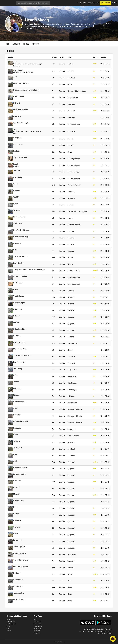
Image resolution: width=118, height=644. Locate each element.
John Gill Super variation (23, 355)
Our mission (38, 628)
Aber (15, 77)
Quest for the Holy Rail (22, 123)
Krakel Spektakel (20, 553)
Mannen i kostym (20, 349)
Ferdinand (17, 481)
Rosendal (71, 131)
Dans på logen (19, 97)
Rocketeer (17, 336)
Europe (9, 619)
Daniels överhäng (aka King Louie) (26, 90)
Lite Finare (17, 151)
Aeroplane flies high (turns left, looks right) (29, 270)
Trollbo (70, 64)
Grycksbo (71, 198)
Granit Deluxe (18, 177)
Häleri (16, 507)
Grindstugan (72, 376)
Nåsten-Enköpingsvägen (77, 91)
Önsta (70, 84)
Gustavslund (72, 403)
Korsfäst (17, 487)
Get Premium (105, 3)
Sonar (16, 184)
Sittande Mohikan (20, 329)
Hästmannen (18, 283)
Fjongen (16, 395)
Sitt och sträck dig (20, 256)
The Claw (17, 171)
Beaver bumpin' (19, 303)
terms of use (106, 634)
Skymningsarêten (20, 158)
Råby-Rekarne (73, 98)
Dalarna (62, 26)
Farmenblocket (73, 436)
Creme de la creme (21, 560)
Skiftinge (71, 396)
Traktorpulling (19, 593)
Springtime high (19, 342)
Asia (8, 628)
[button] (113, 639)
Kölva (70, 152)
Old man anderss (20, 402)
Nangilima (17, 415)
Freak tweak (18, 540)
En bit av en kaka (19, 217)
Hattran (70, 574)
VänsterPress (19, 296)
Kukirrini (17, 103)
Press (16, 289)
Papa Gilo (17, 116)
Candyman (17, 138)
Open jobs (37, 631)
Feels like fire (18, 263)
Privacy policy (38, 626)
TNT (15, 130)
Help (35, 619)
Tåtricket (17, 441)
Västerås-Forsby (74, 185)
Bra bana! (17, 573)
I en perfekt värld (20, 474)
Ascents (16, 44)
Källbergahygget (74, 124)
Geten (16, 435)
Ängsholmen (72, 370)
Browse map (81, 3)
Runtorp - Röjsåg (74, 271)
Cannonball (18, 243)
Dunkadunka (18, 309)
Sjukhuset (71, 429)
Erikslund (71, 78)
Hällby (70, 350)
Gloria (16, 204)
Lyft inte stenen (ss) (21, 421)
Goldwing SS (18, 586)
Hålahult (71, 304)
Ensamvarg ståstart (21, 83)
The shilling (18, 369)
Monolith (17, 494)
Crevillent (71, 104)
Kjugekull (71, 231)
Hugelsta (71, 442)
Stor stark (17, 527)
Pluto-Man (17, 520)
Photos (35, 44)
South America (11, 624)
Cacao (16, 534)
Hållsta (70, 258)
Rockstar (17, 514)
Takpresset (18, 448)
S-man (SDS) (18, 144)
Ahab (15, 461)
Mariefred (71, 310)
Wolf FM (16, 197)
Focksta (71, 71)
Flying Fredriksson (21, 567)
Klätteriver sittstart (20, 468)
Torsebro (71, 561)
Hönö (70, 581)
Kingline (16, 191)
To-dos (26, 44)
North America (11, 622)
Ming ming (17, 388)
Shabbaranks (18, 580)
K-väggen (17, 428)
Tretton (16, 382)
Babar (16, 250)
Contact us (37, 622)
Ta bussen (17, 210)
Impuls (16, 164)
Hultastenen (72, 555)
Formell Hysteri (19, 362)
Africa (8, 626)
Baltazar (17, 316)
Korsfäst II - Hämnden (22, 230)
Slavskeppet (18, 70)
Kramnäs (71, 192)
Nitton (16, 375)
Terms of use (38, 624)
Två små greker (19, 547)
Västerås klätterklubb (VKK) (48, 26)
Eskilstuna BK (32, 26)
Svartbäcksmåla (74, 277)
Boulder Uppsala (72, 26)
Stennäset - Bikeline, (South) (78, 211)
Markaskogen (73, 343)
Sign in (114, 3)
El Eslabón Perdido (21, 110)
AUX (15, 62)
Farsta (70, 218)
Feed (7, 44)
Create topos (93, 3)
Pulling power (19, 501)
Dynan (16, 454)
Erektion (16, 322)
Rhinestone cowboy (21, 237)
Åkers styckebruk (74, 225)
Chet (15, 408)
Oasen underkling (20, 276)
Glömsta (71, 291)
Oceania (9, 631)
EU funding (37, 633)
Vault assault (18, 224)
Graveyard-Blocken (75, 409)
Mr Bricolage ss (19, 600)
